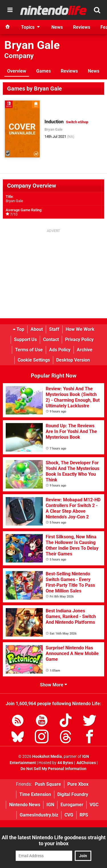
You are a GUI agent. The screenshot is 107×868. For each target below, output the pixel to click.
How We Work (80, 329)
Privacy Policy (79, 339)
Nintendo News (25, 805)
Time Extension (35, 794)
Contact (51, 339)
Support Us (25, 339)
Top (19, 329)
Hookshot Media (47, 757)
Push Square (48, 784)
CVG (69, 815)
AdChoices (86, 763)
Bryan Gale (32, 45)
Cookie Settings (34, 360)
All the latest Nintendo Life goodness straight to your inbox (54, 840)
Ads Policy (60, 350)
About (37, 329)
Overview (17, 71)
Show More (53, 685)
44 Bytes (65, 763)
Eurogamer (72, 805)
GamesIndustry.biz (39, 815)
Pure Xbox (78, 784)
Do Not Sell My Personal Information (53, 769)
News (94, 71)
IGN (50, 805)
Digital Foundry (73, 794)
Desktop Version (73, 360)
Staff (54, 329)
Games (44, 71)
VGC (94, 805)
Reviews (69, 71)
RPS (84, 815)
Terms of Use (29, 350)
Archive (85, 350)
